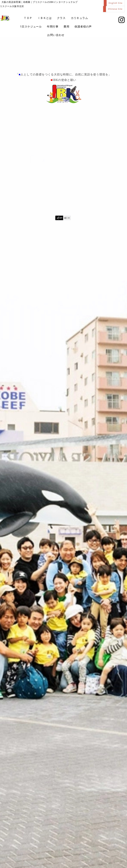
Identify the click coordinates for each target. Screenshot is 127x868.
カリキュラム (79, 19)
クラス (61, 19)
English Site (115, 3)
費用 (66, 27)
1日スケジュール (31, 27)
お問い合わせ (56, 36)
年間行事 (53, 27)
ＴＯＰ (28, 19)
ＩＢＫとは (45, 19)
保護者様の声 (83, 27)
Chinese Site (115, 9)
